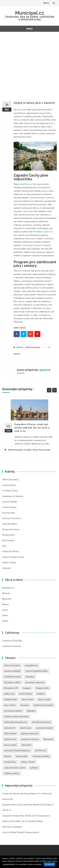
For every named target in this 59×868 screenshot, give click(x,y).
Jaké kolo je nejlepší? (12, 827)
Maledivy (31, 711)
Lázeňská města (10, 524)
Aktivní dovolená (33, 347)
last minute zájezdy (13, 711)
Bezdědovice (8, 588)
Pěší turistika (8, 540)
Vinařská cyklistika (41, 756)
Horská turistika (10, 502)
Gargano (27, 688)
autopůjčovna (31, 665)
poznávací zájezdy (44, 728)
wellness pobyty (12, 773)
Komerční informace (12, 518)
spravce (17, 354)
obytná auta (26, 728)
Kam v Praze (10, 705)
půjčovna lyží (10, 739)
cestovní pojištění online (37, 671)
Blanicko (6, 593)
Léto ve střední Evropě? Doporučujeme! (21, 832)
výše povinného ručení (15, 768)
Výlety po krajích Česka (13, 557)
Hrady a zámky (9, 507)
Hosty (5, 610)
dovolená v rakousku (35, 682)
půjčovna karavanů (30, 733)
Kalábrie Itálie (11, 699)
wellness (34, 768)
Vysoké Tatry (10, 762)
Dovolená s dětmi (12, 682)
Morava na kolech (11, 529)
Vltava (5, 615)
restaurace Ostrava (30, 739)
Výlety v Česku (28, 762)
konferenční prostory (44, 705)
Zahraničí (7, 568)
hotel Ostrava (26, 694)
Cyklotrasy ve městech (13, 496)
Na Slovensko (9, 535)
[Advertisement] (29, 64)
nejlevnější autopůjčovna (16, 722)
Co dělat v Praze (31, 450)
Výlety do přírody (11, 551)
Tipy (4, 546)
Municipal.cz (30, 13)
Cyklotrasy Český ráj (12, 641)
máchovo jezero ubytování (16, 716)
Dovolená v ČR (11, 688)
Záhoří (5, 621)
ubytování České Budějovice (17, 750)
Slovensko (48, 739)
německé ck (10, 728)
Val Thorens (41, 750)
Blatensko (7, 599)
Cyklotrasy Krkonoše (12, 646)
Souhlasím (50, 865)
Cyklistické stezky (12, 677)
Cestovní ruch (9, 485)
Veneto (8, 756)
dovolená (30, 677)
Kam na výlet (44, 450)
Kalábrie (41, 694)
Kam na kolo (28, 699)
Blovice (6, 604)
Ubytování (26, 745)
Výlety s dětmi (9, 562)
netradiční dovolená (41, 722)
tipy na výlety (10, 745)
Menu (46, 3)
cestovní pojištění (12, 671)
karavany (25, 705)
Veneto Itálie (22, 756)
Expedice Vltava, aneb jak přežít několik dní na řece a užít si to (32, 428)
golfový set (9, 694)
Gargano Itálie (42, 688)
